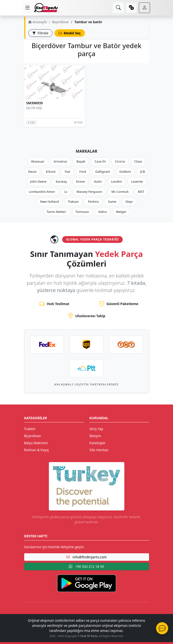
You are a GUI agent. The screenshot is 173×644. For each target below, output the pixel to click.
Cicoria (120, 161)
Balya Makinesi (36, 443)
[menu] (27, 8)
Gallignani (103, 172)
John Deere (38, 181)
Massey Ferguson (89, 192)
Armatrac (60, 161)
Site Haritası (99, 450)
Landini (117, 181)
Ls (66, 192)
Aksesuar (38, 161)
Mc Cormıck (120, 192)
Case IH (100, 161)
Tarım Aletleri (56, 212)
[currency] (131, 8)
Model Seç (70, 33)
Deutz (32, 172)
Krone (80, 181)
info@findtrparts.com (86, 557)
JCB (143, 172)
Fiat (68, 172)
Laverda (137, 181)
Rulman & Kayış (37, 450)
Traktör (30, 429)
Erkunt (51, 172)
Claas (138, 161)
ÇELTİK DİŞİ (34, 108)
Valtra (102, 212)
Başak (81, 161)
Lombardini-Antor (42, 192)
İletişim (95, 436)
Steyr (129, 202)
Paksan (74, 202)
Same (112, 202)
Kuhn (98, 181)
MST (141, 192)
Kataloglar (98, 443)
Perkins (93, 202)
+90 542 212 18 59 (86, 566)
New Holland (50, 202)
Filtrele (40, 33)
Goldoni (125, 172)
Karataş (61, 181)
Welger (121, 212)
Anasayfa (38, 22)
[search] (118, 8)
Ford (83, 172)
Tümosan (82, 212)
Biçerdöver (60, 22)
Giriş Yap (96, 429)
